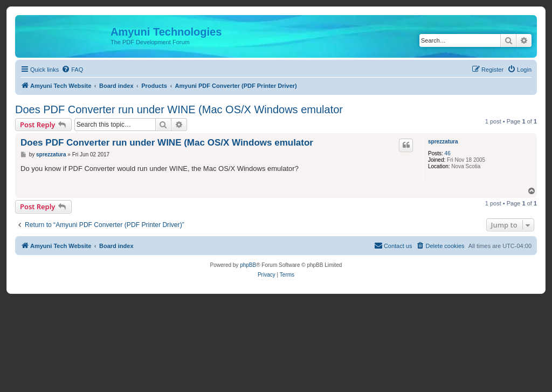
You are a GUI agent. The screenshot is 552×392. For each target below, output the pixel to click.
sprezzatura (443, 142)
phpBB (248, 265)
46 (448, 153)
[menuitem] (72, 70)
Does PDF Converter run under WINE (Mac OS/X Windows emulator (179, 109)
